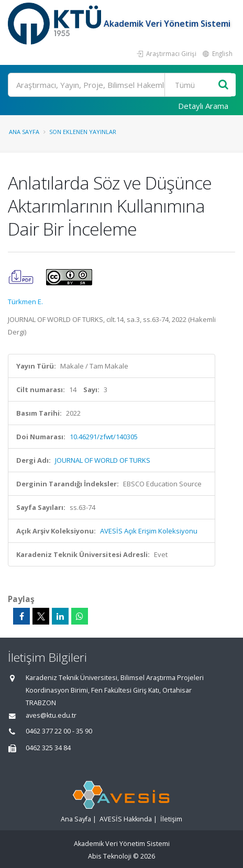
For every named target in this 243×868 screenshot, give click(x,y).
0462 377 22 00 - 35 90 (59, 731)
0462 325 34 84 (48, 748)
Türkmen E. (25, 302)
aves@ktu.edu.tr (51, 715)
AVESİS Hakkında (126, 819)
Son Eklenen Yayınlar (83, 132)
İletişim (171, 819)
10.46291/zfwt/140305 (104, 437)
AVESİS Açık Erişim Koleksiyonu (149, 531)
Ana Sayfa (24, 132)
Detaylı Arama (203, 106)
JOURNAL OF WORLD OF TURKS (103, 460)
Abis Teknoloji (110, 856)
